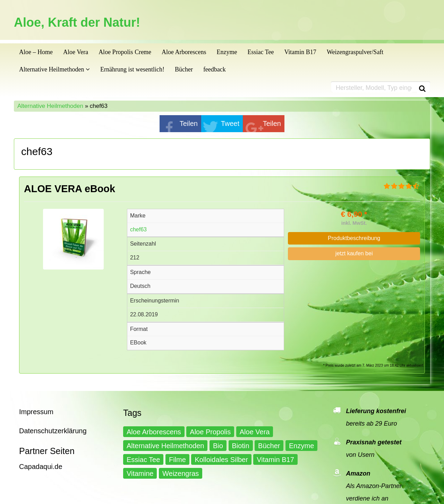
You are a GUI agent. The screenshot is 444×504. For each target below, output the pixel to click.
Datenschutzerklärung (53, 431)
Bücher (184, 69)
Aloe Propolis (210, 432)
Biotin (241, 446)
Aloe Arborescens (184, 52)
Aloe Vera (76, 52)
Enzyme (227, 52)
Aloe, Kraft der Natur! (77, 23)
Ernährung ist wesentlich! (132, 69)
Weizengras (181, 473)
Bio (218, 446)
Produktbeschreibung (354, 238)
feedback (215, 69)
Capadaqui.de (41, 467)
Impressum (36, 412)
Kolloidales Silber (221, 460)
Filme (177, 460)
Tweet (230, 123)
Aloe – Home (36, 52)
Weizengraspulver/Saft (355, 52)
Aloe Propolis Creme (125, 52)
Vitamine (140, 473)
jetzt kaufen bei (354, 253)
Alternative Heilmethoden (54, 69)
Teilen (189, 123)
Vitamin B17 (300, 52)
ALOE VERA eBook (70, 189)
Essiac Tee (261, 52)
